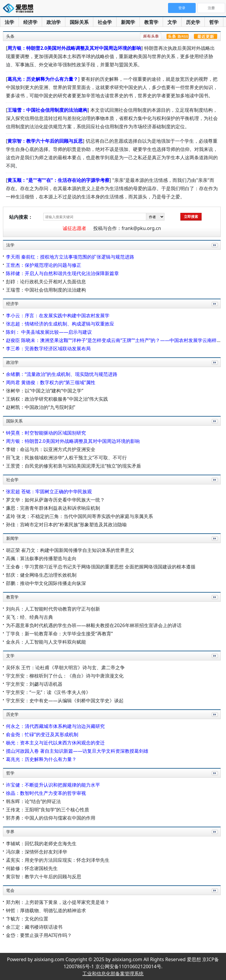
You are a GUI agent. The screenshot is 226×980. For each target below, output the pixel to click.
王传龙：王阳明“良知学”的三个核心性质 (48, 810)
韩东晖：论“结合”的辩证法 (34, 801)
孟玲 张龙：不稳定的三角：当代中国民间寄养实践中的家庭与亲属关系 (79, 516)
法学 (9, 22)
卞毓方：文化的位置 (27, 919)
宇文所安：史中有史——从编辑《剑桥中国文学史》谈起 (65, 701)
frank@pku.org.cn (141, 228)
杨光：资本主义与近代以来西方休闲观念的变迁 (55, 743)
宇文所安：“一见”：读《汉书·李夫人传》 (48, 692)
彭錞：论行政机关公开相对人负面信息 (46, 282)
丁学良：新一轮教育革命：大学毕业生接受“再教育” (59, 634)
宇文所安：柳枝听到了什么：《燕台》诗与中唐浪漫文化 (65, 676)
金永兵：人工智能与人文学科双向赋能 (46, 642)
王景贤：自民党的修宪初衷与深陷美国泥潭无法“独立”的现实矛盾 (74, 466)
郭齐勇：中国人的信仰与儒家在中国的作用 (51, 818)
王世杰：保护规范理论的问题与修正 (44, 265)
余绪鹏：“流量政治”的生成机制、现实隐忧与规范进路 (62, 374)
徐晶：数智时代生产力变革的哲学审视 (46, 793)
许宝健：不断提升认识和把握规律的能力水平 (53, 785)
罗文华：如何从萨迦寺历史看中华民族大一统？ (55, 500)
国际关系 (79, 22)
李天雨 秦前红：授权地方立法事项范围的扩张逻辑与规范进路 (70, 257)
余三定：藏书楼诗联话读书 (34, 927)
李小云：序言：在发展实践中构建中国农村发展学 (58, 315)
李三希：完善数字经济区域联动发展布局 (48, 348)
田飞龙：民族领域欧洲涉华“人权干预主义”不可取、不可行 (67, 458)
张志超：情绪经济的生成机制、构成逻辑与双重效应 (60, 324)
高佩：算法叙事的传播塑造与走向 (41, 558)
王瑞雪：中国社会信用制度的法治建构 (47, 110)
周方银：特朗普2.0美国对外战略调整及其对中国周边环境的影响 (74, 48)
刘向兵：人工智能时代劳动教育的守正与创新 (53, 609)
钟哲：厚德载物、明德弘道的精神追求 (46, 910)
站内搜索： (21, 217)
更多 (214, 252)
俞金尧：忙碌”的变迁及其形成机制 (42, 734)
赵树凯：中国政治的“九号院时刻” (41, 407)
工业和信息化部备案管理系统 (113, 974)
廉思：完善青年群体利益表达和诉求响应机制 (53, 508)
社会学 (105, 22)
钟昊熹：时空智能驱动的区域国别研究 (46, 433)
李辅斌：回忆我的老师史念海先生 (41, 843)
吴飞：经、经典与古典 (29, 617)
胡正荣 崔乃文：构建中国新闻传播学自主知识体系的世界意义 (70, 550)
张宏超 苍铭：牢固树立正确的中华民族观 (49, 491)
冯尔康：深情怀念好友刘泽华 (36, 852)
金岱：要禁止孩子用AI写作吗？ (39, 935)
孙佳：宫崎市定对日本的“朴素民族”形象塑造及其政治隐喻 (67, 524)
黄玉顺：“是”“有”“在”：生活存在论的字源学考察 (58, 180)
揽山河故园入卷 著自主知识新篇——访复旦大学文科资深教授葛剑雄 (77, 751)
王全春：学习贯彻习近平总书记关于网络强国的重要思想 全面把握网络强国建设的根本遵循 (101, 567)
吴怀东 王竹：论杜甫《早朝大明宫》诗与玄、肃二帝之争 (65, 667)
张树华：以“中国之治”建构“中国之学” (45, 391)
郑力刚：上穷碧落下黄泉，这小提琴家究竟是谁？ (58, 902)
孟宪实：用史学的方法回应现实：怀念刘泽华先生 (58, 860)
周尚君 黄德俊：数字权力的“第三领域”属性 (51, 382)
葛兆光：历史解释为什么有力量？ (43, 79)
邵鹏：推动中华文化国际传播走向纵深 (46, 583)
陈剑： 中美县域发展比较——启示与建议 (49, 332)
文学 (172, 22)
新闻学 (128, 22)
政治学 (54, 22)
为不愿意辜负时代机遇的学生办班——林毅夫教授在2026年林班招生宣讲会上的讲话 (94, 625)
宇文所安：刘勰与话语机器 (34, 684)
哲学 (214, 22)
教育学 (151, 22)
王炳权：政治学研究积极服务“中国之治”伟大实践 (57, 399)
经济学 (30, 22)
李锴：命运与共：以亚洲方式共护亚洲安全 (51, 449)
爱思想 (20, 9)
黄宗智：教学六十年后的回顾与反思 (45, 141)
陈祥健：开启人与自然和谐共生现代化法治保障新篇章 (62, 273)
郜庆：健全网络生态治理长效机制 (41, 575)
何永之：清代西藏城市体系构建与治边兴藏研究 (55, 726)
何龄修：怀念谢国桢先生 (32, 868)
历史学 (193, 22)
